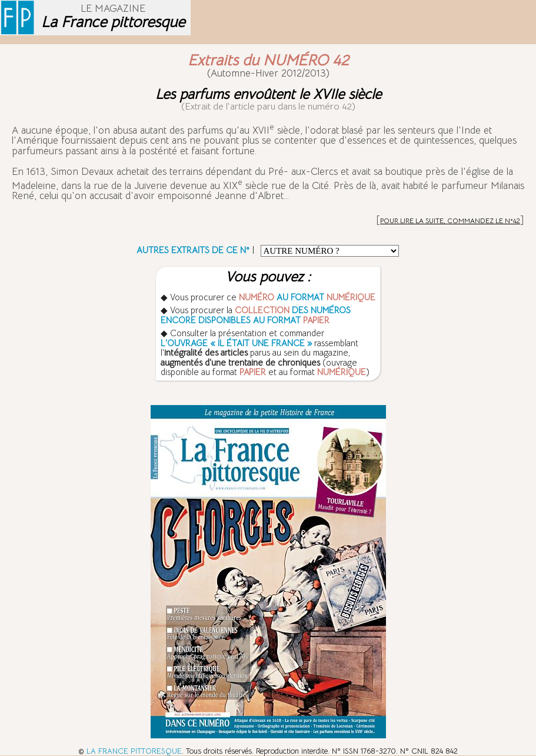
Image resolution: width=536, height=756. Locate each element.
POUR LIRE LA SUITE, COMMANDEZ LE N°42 (450, 220)
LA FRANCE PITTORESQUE (134, 751)
